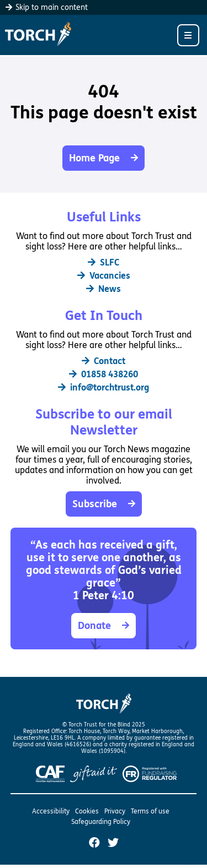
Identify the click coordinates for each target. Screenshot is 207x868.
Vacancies (104, 276)
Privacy (115, 811)
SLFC (104, 262)
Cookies (87, 811)
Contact (104, 361)
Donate (104, 626)
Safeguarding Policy (101, 822)
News (104, 289)
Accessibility (51, 811)
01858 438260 (104, 374)
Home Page (104, 158)
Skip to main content (47, 7)
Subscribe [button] (104, 504)
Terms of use (150, 811)
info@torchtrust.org (104, 387)
